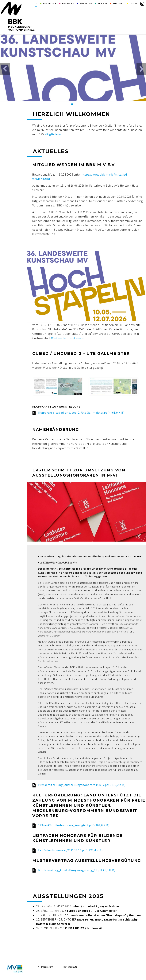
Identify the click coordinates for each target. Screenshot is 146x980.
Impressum (47, 968)
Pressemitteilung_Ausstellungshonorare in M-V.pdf (82, 785)
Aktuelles (50, 3)
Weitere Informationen (67, 338)
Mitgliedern (53, 134)
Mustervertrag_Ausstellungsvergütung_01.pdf (77, 870)
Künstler (86, 3)
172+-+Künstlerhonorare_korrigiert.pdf (74, 825)
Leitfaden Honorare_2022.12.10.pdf (70, 850)
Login (133, 3)
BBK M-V (102, 3)
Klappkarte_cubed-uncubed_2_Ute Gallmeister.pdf (81, 413)
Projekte (68, 3)
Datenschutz (70, 968)
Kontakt (118, 3)
